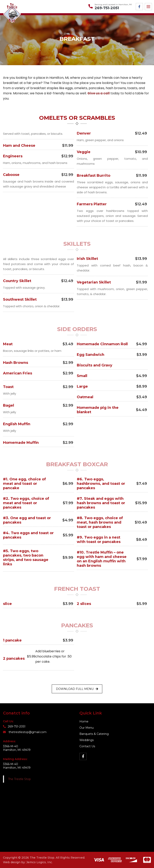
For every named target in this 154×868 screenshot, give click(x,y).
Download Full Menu (77, 689)
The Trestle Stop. (42, 858)
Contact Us (87, 746)
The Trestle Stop (19, 779)
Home (84, 721)
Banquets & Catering (94, 734)
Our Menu (87, 728)
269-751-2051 (107, 8)
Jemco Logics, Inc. (39, 862)
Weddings (87, 740)
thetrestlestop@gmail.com (25, 732)
